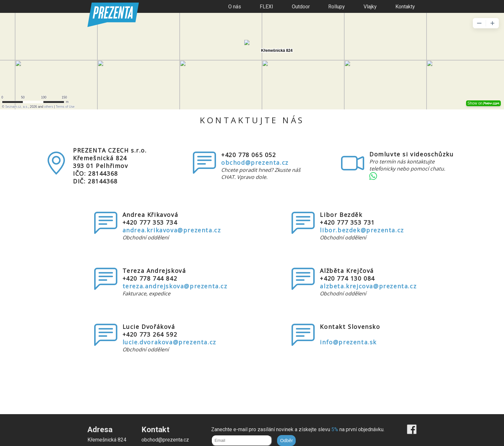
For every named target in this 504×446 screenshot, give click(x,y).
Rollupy (337, 7)
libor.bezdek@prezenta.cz (362, 230)
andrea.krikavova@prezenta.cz (172, 230)
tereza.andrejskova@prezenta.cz (175, 286)
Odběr (286, 441)
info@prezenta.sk (348, 342)
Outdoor (301, 7)
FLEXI (266, 7)
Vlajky (370, 7)
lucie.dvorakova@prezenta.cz (169, 342)
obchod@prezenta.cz (255, 163)
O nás (235, 7)
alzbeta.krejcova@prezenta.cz (368, 286)
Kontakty (405, 7)
